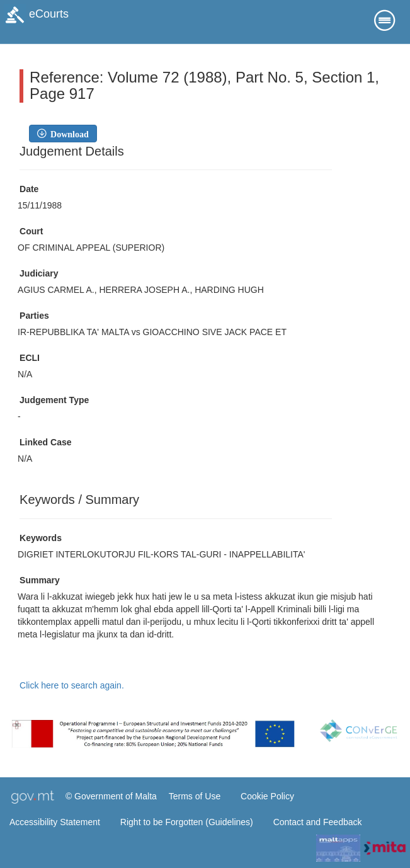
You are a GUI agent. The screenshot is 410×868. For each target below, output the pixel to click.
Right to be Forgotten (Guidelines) (187, 822)
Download (67, 134)
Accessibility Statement (55, 822)
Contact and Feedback (318, 822)
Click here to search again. (72, 685)
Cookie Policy (267, 796)
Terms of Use (195, 796)
